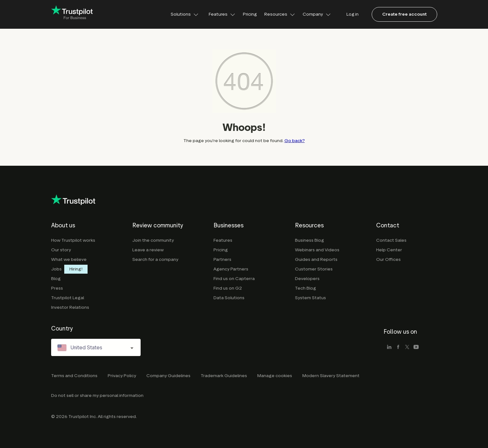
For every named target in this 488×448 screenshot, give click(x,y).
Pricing (250, 14)
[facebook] (398, 347)
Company (317, 14)
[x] (407, 347)
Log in (352, 14)
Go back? (295, 141)
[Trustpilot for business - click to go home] (72, 15)
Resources (280, 14)
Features (222, 14)
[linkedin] (389, 347)
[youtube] (416, 347)
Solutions (185, 14)
